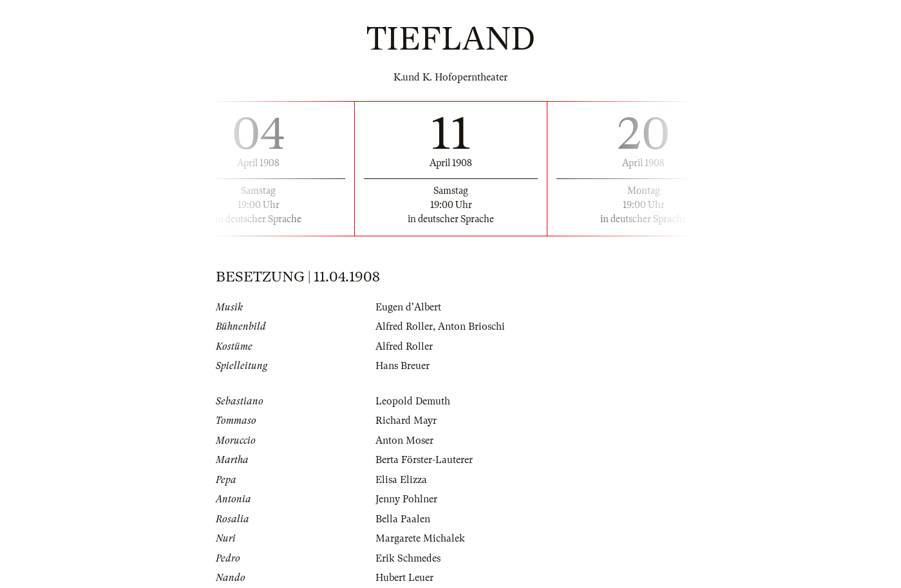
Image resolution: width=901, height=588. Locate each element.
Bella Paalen (403, 519)
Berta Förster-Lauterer (424, 460)
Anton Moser (404, 441)
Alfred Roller (404, 327)
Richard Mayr (406, 421)
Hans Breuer (403, 366)
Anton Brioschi (471, 327)
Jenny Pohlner (406, 499)
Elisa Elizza (401, 480)
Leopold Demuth (413, 401)
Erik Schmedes (408, 558)
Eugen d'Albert (408, 307)
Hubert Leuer (404, 578)
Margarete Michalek (420, 538)
